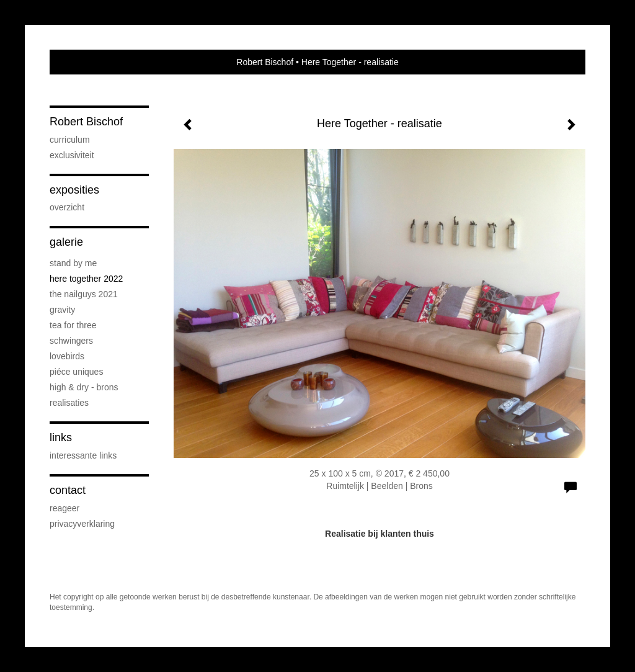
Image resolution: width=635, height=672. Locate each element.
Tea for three (73, 325)
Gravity (62, 310)
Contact (68, 490)
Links (61, 437)
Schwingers (71, 341)
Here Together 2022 (86, 279)
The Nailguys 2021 (84, 294)
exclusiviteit (72, 155)
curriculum (70, 140)
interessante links (83, 455)
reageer (64, 508)
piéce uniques (76, 372)
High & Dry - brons (84, 387)
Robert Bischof (265, 62)
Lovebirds (67, 356)
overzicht (67, 207)
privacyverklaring (82, 524)
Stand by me (73, 263)
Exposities (74, 190)
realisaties (69, 403)
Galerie (66, 242)
